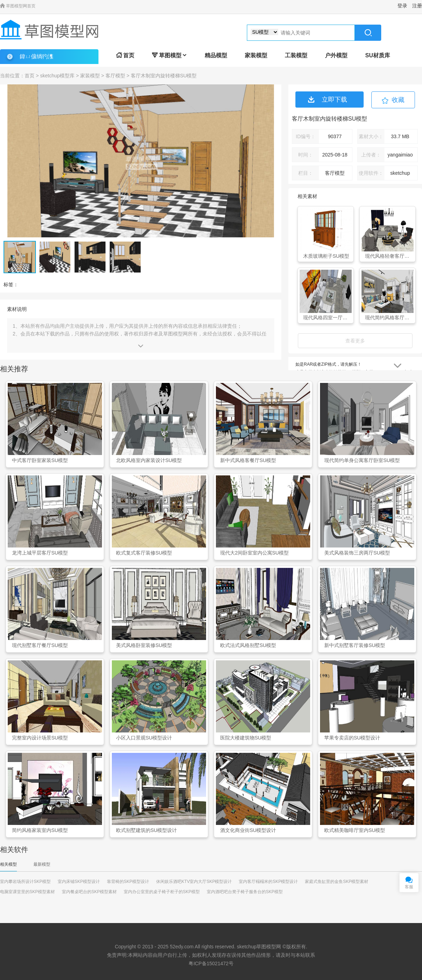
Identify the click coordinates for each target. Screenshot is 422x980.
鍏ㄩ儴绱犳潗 (37, 56)
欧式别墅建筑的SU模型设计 (146, 830)
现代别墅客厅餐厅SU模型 (40, 645)
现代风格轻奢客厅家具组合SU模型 (389, 256)
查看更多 (355, 341)
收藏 (398, 100)
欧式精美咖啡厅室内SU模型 (355, 830)
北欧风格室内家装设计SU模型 (149, 460)
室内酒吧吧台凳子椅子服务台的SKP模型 (245, 892)
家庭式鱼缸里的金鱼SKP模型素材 (337, 882)
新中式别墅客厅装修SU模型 (355, 645)
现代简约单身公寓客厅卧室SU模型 (362, 460)
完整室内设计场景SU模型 (40, 738)
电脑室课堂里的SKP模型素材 (27, 892)
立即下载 (328, 100)
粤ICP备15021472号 (211, 963)
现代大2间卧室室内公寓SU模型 (254, 553)
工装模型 (296, 55)
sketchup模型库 (57, 76)
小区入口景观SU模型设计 (144, 738)
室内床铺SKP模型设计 (79, 882)
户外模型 (336, 55)
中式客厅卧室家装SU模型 (40, 460)
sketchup (247, 947)
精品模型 (216, 55)
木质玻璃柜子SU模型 (326, 256)
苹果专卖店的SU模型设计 (352, 738)
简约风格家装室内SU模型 (40, 830)
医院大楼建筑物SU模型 (246, 738)
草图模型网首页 (18, 6)
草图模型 (170, 55)
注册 (417, 6)
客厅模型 (115, 76)
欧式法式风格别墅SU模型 (248, 645)
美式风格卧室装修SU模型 (144, 645)
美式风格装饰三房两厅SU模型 (357, 553)
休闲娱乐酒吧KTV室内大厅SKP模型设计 (194, 882)
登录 (402, 6)
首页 (125, 55)
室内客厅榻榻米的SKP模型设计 (268, 882)
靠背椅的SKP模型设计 (128, 882)
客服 (409, 887)
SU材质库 (377, 55)
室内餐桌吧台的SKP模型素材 (89, 892)
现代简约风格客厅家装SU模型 (389, 318)
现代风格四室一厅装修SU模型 (327, 318)
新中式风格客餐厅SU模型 (248, 460)
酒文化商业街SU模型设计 (248, 830)
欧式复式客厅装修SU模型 (144, 553)
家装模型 (256, 55)
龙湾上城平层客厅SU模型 (40, 553)
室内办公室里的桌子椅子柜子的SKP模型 (162, 892)
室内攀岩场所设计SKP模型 (25, 882)
